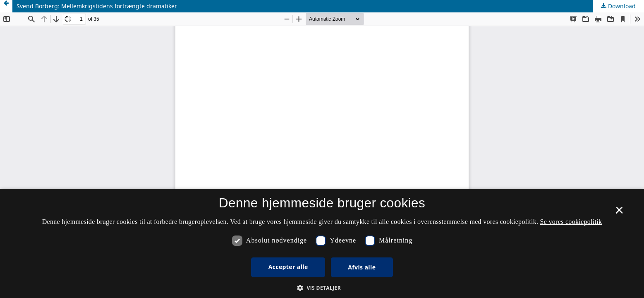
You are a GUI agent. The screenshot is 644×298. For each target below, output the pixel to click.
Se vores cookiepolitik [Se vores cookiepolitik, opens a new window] (571, 222)
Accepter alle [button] (288, 267)
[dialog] (322, 243)
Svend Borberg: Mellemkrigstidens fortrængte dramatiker (97, 6)
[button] (322, 288)
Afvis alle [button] (362, 267)
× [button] (619, 213)
